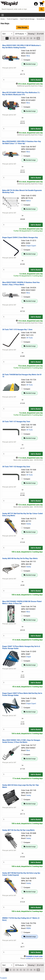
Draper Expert (31, 246)
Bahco (28, 201)
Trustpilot (3, 978)
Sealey (29, 524)
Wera (28, 56)
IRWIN (28, 928)
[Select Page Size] (21, 34)
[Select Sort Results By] (7, 34)
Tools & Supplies (13, 19)
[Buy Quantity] (16, 80)
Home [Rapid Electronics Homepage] (3, 19)
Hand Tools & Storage (27, 19)
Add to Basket (36, 80)
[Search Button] (42, 9)
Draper (29, 657)
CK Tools (29, 338)
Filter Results (22, 27)
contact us (29, 958)
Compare (26, 60)
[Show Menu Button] (3, 15)
